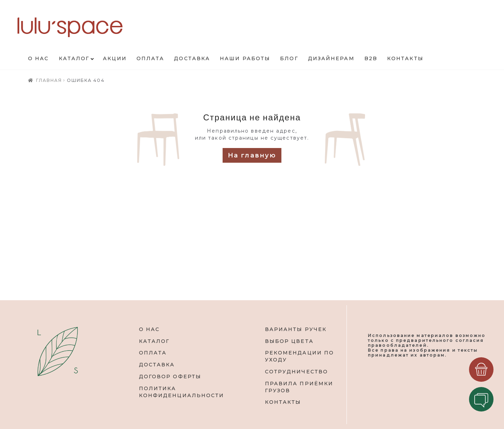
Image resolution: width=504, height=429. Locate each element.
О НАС (149, 329)
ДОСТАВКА (157, 365)
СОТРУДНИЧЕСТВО (296, 372)
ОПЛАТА (153, 353)
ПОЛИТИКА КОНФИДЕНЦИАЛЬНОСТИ (182, 392)
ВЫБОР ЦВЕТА (289, 341)
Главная (49, 80)
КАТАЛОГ (154, 341)
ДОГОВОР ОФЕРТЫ (170, 377)
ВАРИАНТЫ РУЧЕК (296, 329)
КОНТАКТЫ (283, 402)
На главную (252, 155)
